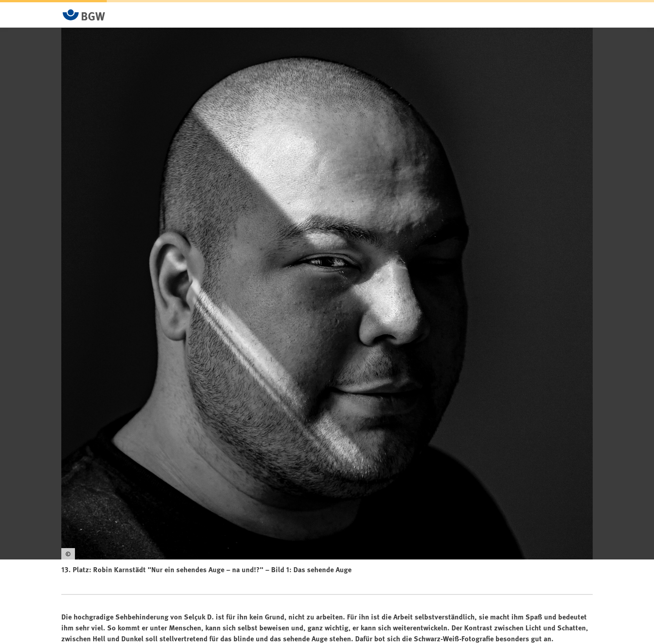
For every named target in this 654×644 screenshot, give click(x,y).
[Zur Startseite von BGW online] (84, 15)
